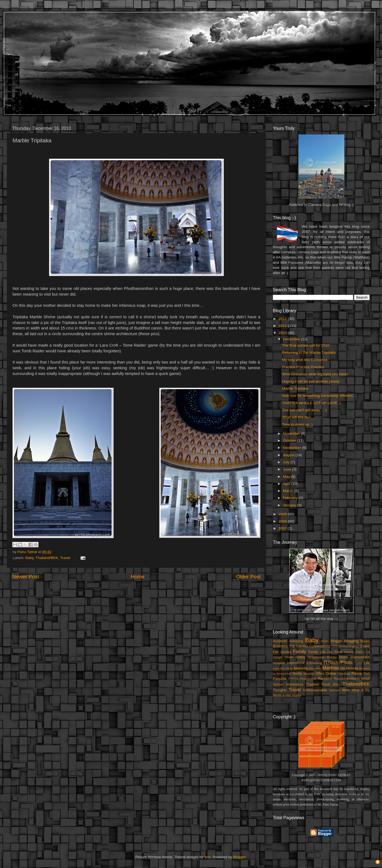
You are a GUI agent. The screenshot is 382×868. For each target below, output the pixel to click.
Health (289, 657)
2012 (283, 319)
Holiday (332, 657)
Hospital (279, 663)
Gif (368, 652)
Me (343, 668)
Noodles (309, 674)
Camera (302, 646)
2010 (283, 333)
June (287, 469)
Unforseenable (315, 690)
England (354, 646)
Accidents (280, 641)
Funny (360, 652)
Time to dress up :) (297, 424)
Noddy (297, 674)
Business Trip (284, 646)
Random (325, 679)
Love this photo (283, 668)
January (290, 505)
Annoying (296, 641)
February (291, 498)
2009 (283, 514)
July (287, 462)
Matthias (331, 668)
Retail (365, 679)
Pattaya (293, 679)
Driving (343, 646)
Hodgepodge (316, 657)
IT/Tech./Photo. (339, 662)
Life (367, 663)
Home (138, 577)
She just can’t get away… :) (305, 410)
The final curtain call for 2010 (306, 345)
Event (365, 646)
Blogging (351, 641)
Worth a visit (282, 695)
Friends (349, 652)
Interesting (314, 663)
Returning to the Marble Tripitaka (309, 352)
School (278, 684)
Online (331, 673)
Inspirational (296, 663)
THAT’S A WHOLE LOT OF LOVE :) (311, 403)
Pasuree (280, 679)
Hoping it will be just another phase (311, 381)
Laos (359, 663)
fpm (208, 857)
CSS (334, 646)
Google (278, 657)
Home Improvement (354, 657)
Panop (357, 673)
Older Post (248, 577)
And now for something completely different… (319, 396)
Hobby (300, 657)
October (290, 441)
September (293, 448)
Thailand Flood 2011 (323, 684)
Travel (65, 558)
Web (346, 690)
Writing (296, 695)
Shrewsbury (294, 684)
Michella (352, 668)
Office (320, 674)
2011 (283, 326)
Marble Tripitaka (295, 388)
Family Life (317, 652)
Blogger (336, 641)
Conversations (320, 646)
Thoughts (280, 690)
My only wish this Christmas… (307, 360)
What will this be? (296, 417)
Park (367, 674)
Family (300, 651)
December (292, 339)
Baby (29, 558)
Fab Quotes (282, 652)
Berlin (325, 641)
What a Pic (361, 690)
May (287, 477)
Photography (308, 679)
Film (330, 652)
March (289, 491)
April (287, 484)
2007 (283, 528)
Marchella (315, 668)
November (292, 433)
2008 (283, 521)
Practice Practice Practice (303, 367)
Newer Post (26, 577)
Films (338, 652)
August (289, 455)
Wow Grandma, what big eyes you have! (315, 374)
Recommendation (347, 679)
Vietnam (335, 690)
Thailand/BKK (47, 558)
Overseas (344, 674)
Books (365, 641)
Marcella (301, 668)
